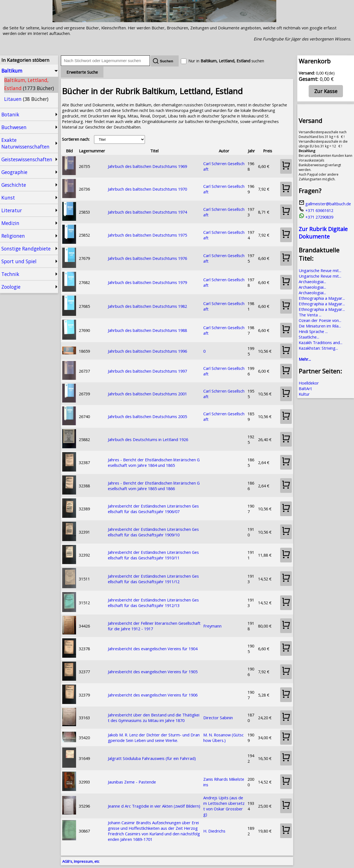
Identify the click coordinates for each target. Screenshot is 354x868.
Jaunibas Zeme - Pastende (132, 782)
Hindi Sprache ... (313, 331)
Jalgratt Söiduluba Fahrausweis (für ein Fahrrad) (152, 758)
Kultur (304, 394)
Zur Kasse (326, 91)
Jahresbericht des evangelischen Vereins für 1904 (153, 649)
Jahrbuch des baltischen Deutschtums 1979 (147, 282)
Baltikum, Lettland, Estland (29, 84)
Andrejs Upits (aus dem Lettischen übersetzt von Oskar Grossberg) (224, 806)
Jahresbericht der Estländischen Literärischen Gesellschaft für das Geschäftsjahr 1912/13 (153, 603)
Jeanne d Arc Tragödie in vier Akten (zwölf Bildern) (154, 806)
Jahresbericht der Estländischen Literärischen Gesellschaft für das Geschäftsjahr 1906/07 (153, 509)
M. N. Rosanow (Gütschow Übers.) (223, 738)
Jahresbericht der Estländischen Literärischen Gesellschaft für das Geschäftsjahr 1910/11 (153, 555)
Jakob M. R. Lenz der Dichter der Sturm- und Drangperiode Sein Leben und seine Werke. (154, 738)
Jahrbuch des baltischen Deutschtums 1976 (147, 258)
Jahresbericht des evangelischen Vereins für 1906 (153, 695)
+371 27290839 (316, 217)
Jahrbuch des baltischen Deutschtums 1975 (147, 235)
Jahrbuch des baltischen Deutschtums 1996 (147, 351)
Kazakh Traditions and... (321, 342)
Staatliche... (309, 337)
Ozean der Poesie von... (320, 320)
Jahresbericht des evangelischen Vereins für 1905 (153, 672)
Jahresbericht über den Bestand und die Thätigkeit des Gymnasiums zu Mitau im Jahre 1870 (154, 718)
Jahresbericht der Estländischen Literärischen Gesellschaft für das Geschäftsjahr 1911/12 (153, 579)
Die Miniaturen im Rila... (320, 326)
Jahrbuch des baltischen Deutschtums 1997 (147, 371)
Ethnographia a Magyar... (322, 298)
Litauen (26, 99)
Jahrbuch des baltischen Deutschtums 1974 (147, 212)
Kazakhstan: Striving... (318, 348)
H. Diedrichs (214, 831)
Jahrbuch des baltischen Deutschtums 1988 (147, 330)
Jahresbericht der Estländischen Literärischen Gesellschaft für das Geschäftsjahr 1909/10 (153, 532)
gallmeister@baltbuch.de (325, 204)
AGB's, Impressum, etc (81, 861)
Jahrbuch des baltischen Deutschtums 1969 (147, 166)
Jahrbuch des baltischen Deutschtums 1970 (147, 189)
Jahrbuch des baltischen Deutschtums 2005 (147, 416)
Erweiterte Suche (82, 72)
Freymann (212, 626)
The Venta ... (310, 315)
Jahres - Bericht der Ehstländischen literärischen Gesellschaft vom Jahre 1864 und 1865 (154, 462)
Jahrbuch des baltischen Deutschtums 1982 (147, 306)
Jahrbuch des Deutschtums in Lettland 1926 (148, 439)
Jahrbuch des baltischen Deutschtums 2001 (147, 394)
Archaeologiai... (312, 281)
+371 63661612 (316, 210)
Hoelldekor (309, 383)
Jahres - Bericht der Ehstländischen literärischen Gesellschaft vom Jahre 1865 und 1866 (154, 486)
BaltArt (305, 388)
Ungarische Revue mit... (320, 270)
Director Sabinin (218, 718)
